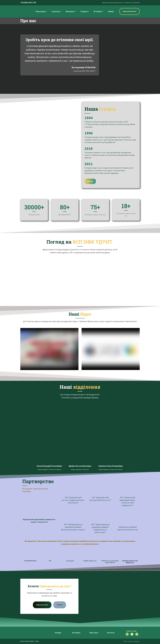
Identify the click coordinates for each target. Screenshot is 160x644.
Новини (111, 11)
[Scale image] (34, 268)
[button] (130, 11)
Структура (56, 11)
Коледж (58, 633)
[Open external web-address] (39, 506)
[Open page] (49, 418)
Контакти (111, 633)
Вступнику (98, 11)
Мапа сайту (94, 633)
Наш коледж (41, 11)
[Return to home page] (24, 11)
